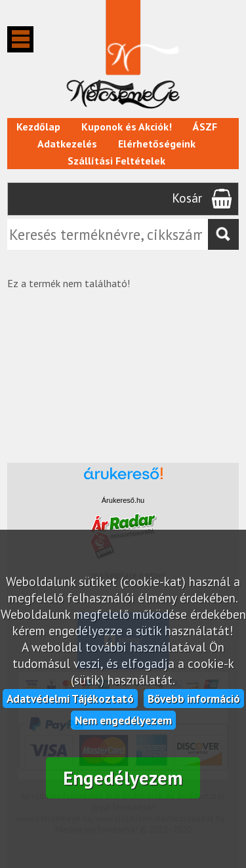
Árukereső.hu (123, 500)
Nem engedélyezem (123, 720)
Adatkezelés (67, 144)
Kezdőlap (38, 127)
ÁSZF (205, 127)
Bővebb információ (194, 699)
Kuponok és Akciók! (127, 127)
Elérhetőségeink (157, 144)
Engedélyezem (123, 778)
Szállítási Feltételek (116, 161)
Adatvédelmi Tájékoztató (70, 699)
